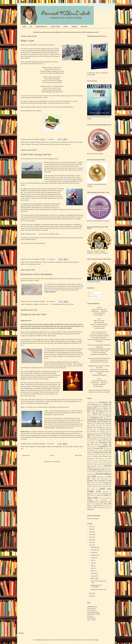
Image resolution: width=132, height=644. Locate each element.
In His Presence (92, 610)
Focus (91, 439)
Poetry (41, 144)
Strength (107, 498)
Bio (31, 27)
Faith (27, 447)
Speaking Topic (107, 494)
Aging (106, 404)
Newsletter (92, 472)
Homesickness (68, 262)
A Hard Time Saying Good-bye (36, 154)
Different (100, 427)
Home (24, 27)
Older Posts (78, 455)
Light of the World (99, 464)
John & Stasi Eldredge (101, 460)
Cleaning (90, 424)
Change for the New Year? (34, 314)
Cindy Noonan (91, 608)
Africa (27, 262)
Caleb (94, 416)
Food (98, 439)
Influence (105, 456)
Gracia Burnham (91, 447)
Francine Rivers (55, 142)
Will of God (98, 508)
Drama (107, 427)
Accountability (91, 404)
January (93, 576)
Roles (105, 487)
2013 (91, 593)
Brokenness (106, 414)
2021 (91, 527)
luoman (84, 640)
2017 (91, 537)
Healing (100, 451)
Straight (101, 498)
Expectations (105, 433)
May (92, 566)
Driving (102, 429)
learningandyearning (93, 612)
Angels (96, 406)
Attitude (90, 408)
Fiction (47, 142)
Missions (23, 264)
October (93, 552)
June (93, 563)
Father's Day (102, 437)
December (94, 547)
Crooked (100, 426)
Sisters (89, 494)
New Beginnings (31, 264)
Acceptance (103, 402)
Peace (91, 474)
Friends (100, 441)
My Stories (84, 27)
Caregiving (108, 416)
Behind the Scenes (102, 410)
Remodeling (106, 485)
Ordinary (109, 472)
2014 (91, 545)
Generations (51, 262)
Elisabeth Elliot (40, 142)
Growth (96, 449)
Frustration (108, 441)
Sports (92, 495)
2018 (91, 534)
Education (93, 431)
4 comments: (51, 444)
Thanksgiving (91, 502)
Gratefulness (59, 262)
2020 (91, 529)
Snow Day (64, 144)
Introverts (90, 458)
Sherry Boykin (91, 618)
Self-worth (106, 492)
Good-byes (97, 445)
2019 (91, 532)
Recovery (90, 485)
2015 (91, 542)
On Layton (90, 616)
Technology (104, 500)
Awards (99, 408)
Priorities (71, 304)
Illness (96, 456)
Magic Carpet (27, 41)
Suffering (90, 500)
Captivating (100, 416)
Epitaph (89, 433)
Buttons (89, 416)
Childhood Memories (36, 262)
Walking (89, 508)
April (92, 568)
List (107, 464)
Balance (106, 408)
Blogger (96, 640)
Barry (89, 410)
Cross (107, 426)
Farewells (93, 437)
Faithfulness (99, 435)
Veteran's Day (106, 506)
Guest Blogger (41, 447)
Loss (89, 466)
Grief (89, 449)
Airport (89, 406)
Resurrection (97, 487)
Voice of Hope (91, 620)
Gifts (89, 445)
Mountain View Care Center (105, 468)
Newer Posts (26, 455)
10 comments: (51, 259)
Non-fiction (35, 144)
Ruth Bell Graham (55, 144)
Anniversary (105, 406)
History (89, 453)
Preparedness (105, 479)
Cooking (93, 426)
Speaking (74, 27)
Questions (93, 483)
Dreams (95, 429)
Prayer (71, 447)
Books (27, 142)
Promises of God (105, 481)
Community (108, 424)
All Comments (93, 296)
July (92, 560)
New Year (65, 304)
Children (32, 142)
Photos (66, 27)
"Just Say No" (91, 402)
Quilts (99, 483)
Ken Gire (75, 142)
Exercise (96, 433)
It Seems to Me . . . (45, 304)
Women (107, 508)
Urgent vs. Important (93, 506)
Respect (89, 487)
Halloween (92, 451)
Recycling (98, 485)
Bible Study (91, 412)
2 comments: (51, 139)
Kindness (90, 464)
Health (106, 451)
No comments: (51, 301)
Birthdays (102, 412)
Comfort (98, 424)
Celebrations (29, 304)
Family (44, 262)
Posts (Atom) (56, 462)
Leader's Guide (55, 27)
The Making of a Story (105, 502)
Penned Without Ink (41, 27)
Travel (39, 264)
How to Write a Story (103, 455)
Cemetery (106, 418)
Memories (28, 144)
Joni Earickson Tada (66, 142)
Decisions (90, 427)
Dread (89, 429)
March (93, 571)
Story (69, 144)
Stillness (106, 495)
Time (22, 449)
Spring (99, 495)
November (94, 550)
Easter (109, 429)
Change (90, 420)
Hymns (89, 456)
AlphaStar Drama (92, 607)
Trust (106, 504)
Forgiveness (33, 447)
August (93, 558)
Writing (89, 509)
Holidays (36, 304)
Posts (91, 293)
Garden (92, 443)
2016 (91, 540)
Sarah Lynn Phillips (93, 519)
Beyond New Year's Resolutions (37, 274)
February (94, 573)
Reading (46, 144)
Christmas (104, 422)
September (94, 555)
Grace (105, 445)
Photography (100, 477)
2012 (91, 596)
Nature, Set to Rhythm (94, 614)
